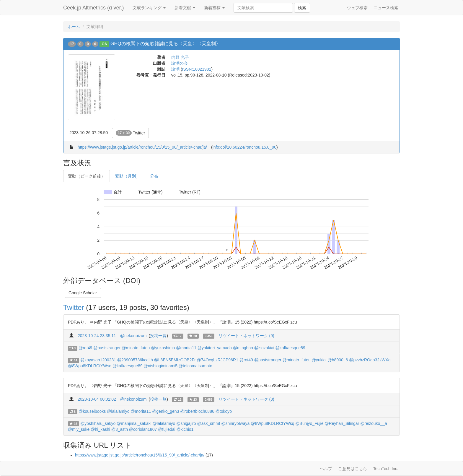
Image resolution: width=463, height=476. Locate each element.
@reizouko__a (374, 423)
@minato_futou (136, 348)
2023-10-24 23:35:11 (97, 336)
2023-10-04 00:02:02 (97, 399)
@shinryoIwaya (235, 423)
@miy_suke (79, 429)
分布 (154, 176)
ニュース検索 (386, 8)
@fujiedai (167, 429)
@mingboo (243, 348)
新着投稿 (214, 8)
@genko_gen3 (166, 411)
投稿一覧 (158, 336)
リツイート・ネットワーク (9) (246, 336)
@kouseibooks (92, 411)
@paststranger (107, 348)
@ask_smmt (208, 423)
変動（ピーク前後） (87, 176)
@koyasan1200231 (98, 360)
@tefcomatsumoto (195, 366)
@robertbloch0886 (197, 411)
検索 (302, 8)
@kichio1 (185, 429)
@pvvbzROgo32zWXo (370, 360)
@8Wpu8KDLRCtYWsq (90, 366)
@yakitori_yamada (215, 348)
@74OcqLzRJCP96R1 (218, 360)
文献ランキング (149, 8)
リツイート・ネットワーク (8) (246, 399)
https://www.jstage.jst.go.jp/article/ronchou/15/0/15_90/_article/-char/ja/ (142, 147)
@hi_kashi (100, 429)
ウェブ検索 (357, 8)
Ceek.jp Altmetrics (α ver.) (93, 8)
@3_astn (120, 429)
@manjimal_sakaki (134, 423)
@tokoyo (224, 411)
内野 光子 (180, 57)
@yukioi (319, 360)
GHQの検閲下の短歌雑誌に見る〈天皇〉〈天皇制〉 (165, 44)
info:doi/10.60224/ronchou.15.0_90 (244, 147)
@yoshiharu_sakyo (98, 423)
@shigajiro (186, 423)
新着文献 (185, 8)
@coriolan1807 (143, 429)
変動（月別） (128, 176)
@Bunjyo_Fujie (309, 423)
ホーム (74, 27)
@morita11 (186, 348)
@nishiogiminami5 (160, 366)
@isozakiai (264, 348)
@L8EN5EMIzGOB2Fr (175, 360)
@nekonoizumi (134, 336)
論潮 (175, 69)
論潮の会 (180, 63)
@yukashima (163, 348)
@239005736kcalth (135, 360)
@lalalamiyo (118, 411)
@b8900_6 (338, 360)
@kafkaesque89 (290, 348)
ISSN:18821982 (197, 69)
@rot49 (85, 348)
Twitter (130, 133)
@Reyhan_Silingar (342, 423)
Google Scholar (83, 293)
